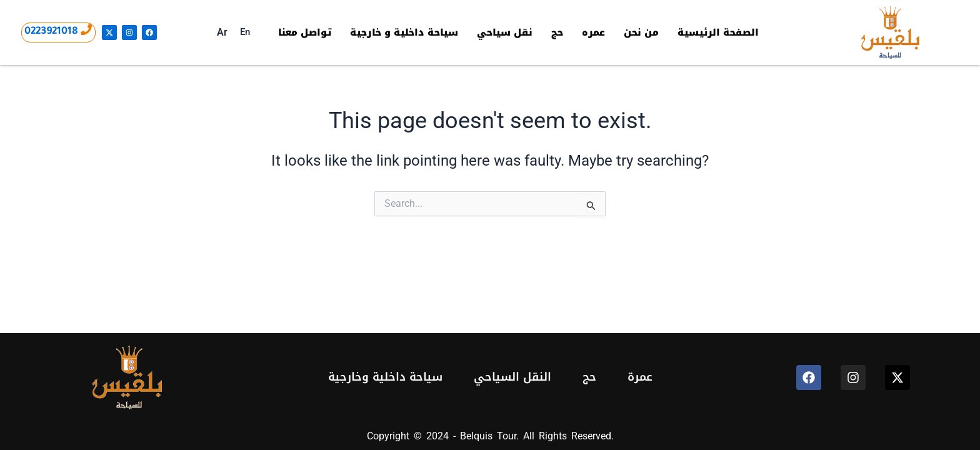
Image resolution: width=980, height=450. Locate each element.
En (243, 32)
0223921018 (51, 32)
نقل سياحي (506, 32)
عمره (596, 32)
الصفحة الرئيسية (721, 32)
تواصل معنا (303, 32)
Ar (220, 32)
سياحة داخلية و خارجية (404, 32)
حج (559, 32)
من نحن (644, 32)
